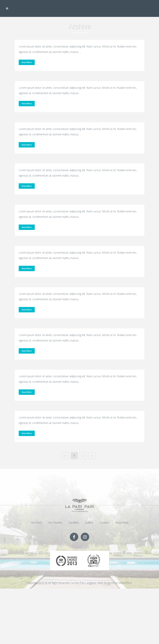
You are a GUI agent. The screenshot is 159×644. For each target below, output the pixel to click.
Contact (104, 523)
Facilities (74, 523)
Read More (27, 62)
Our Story (36, 523)
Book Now (122, 523)
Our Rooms (55, 523)
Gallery (89, 523)
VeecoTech (125, 583)
